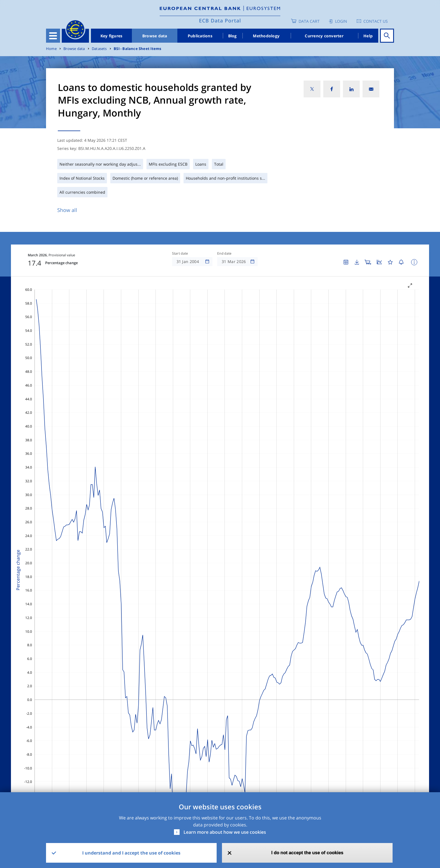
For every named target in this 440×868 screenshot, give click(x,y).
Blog (232, 36)
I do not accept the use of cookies (307, 853)
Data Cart (309, 21)
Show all (67, 210)
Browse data (155, 36)
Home (51, 49)
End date (224, 253)
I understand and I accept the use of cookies (131, 853)
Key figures (112, 36)
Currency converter (324, 36)
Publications (200, 36)
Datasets (99, 49)
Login (341, 21)
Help (368, 36)
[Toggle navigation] (53, 36)
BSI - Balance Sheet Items (137, 49)
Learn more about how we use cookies (225, 832)
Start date (180, 253)
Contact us (376, 21)
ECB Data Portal (220, 20)
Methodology (266, 36)
